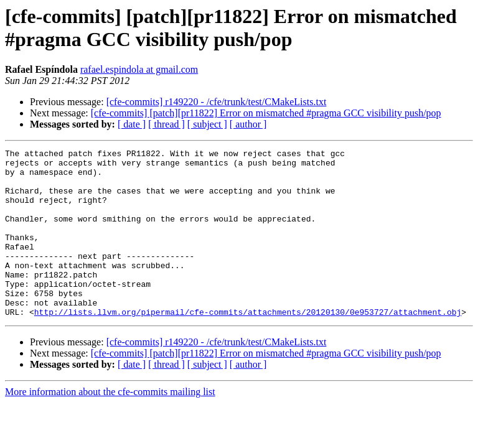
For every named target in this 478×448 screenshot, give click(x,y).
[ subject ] (207, 124)
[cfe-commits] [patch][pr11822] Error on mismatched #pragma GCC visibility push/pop (266, 113)
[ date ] (132, 124)
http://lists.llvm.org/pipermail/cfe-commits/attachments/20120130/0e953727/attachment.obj (248, 345)
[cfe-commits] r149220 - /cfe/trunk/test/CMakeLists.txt (217, 102)
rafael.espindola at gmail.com (139, 69)
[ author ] (248, 124)
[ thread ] (166, 124)
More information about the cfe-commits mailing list (110, 425)
